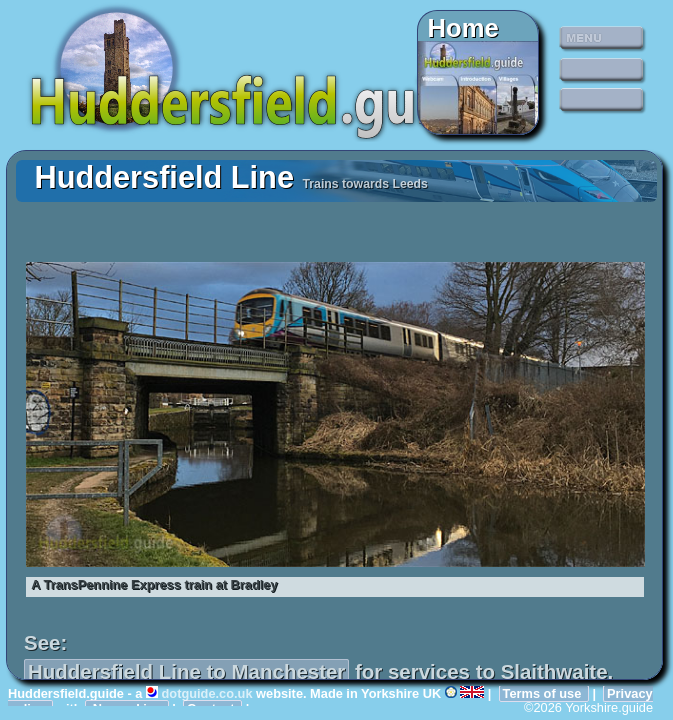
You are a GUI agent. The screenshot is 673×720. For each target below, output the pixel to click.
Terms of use (544, 693)
